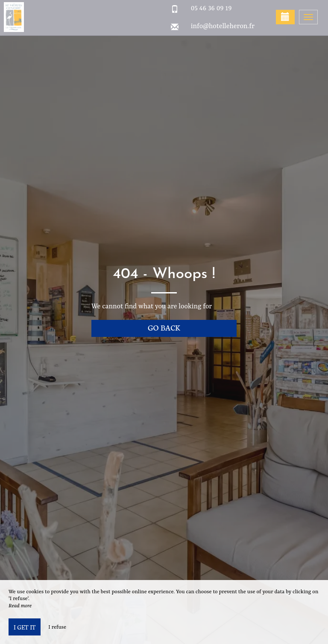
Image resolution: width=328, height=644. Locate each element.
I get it (25, 627)
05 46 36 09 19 (211, 9)
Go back (164, 327)
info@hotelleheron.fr (223, 26)
